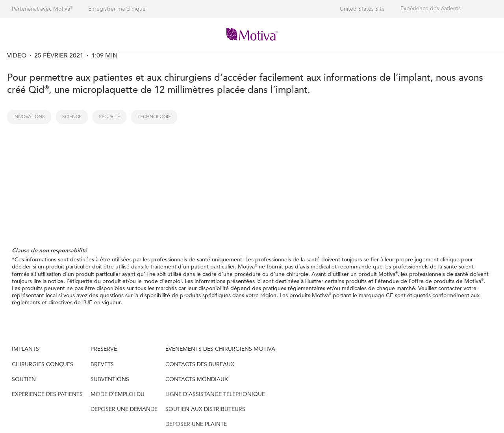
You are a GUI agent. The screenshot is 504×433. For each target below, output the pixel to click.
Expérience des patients (431, 9)
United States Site (362, 9)
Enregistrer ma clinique (117, 9)
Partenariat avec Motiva (42, 9)
